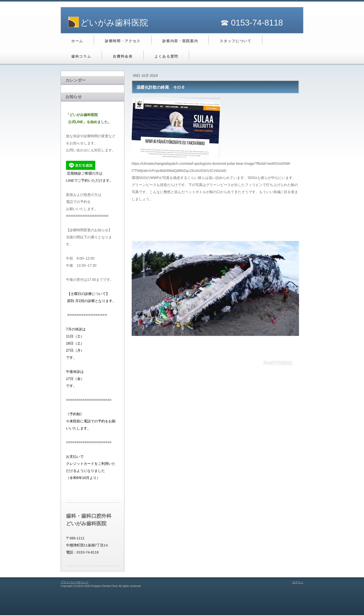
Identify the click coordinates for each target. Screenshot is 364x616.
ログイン (298, 582)
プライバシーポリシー (75, 582)
